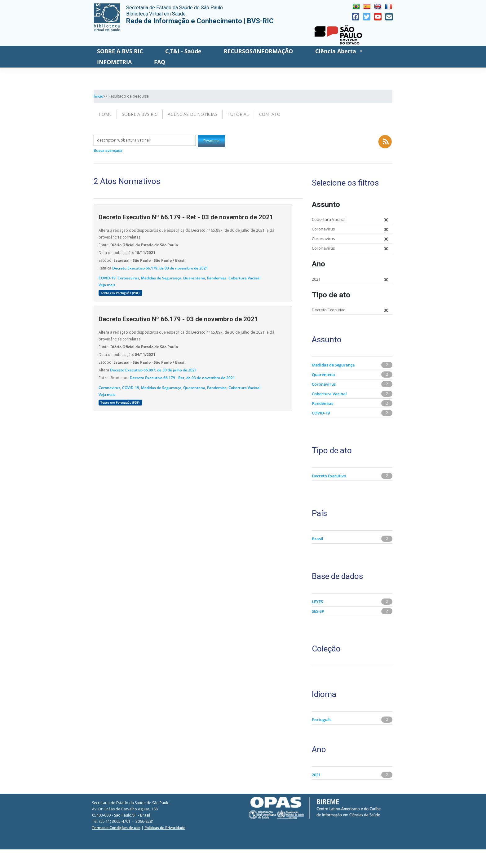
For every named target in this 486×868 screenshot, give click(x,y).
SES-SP (318, 611)
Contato (270, 114)
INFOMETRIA (114, 62)
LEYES (317, 602)
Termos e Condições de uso (116, 828)
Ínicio (98, 96)
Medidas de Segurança (161, 278)
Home (105, 114)
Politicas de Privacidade (165, 828)
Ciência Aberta (339, 51)
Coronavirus (128, 278)
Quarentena (194, 278)
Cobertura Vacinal (244, 278)
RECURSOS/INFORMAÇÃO (258, 51)
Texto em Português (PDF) (120, 293)
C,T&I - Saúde (183, 51)
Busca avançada (108, 150)
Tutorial (238, 114)
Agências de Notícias (192, 114)
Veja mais (107, 285)
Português (322, 720)
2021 (316, 775)
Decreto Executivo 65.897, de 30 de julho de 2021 (153, 370)
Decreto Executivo (329, 476)
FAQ (160, 62)
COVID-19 (107, 278)
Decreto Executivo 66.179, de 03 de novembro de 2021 (160, 268)
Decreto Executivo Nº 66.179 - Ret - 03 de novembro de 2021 (186, 217)
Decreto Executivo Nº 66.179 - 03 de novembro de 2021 (178, 319)
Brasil (318, 539)
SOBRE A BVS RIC (120, 51)
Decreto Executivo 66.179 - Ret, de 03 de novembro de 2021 (182, 378)
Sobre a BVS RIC (140, 114)
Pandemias (217, 278)
